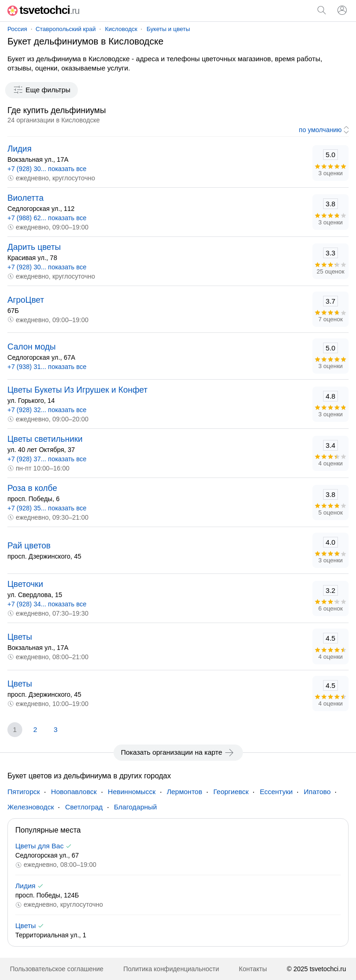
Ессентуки (276, 792)
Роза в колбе (32, 488)
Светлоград (84, 807)
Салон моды (32, 347)
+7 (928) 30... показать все (47, 169)
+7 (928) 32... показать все (47, 410)
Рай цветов (29, 546)
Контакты (253, 969)
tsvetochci (43, 10)
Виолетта (25, 198)
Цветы (20, 637)
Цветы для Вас (39, 846)
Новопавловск (74, 792)
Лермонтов (184, 792)
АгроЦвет (26, 300)
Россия (17, 29)
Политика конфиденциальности (171, 969)
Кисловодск (121, 29)
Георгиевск (231, 792)
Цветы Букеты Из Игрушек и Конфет (77, 390)
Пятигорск (24, 792)
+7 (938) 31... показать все (47, 367)
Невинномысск (132, 792)
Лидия (19, 149)
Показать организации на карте (178, 752)
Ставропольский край (66, 29)
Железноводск (31, 807)
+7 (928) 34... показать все (47, 604)
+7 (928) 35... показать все (47, 508)
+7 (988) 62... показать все (47, 218)
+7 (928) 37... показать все (47, 459)
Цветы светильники (45, 439)
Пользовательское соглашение (57, 969)
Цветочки (25, 584)
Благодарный (136, 807)
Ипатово (317, 792)
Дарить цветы (34, 247)
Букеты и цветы (168, 29)
